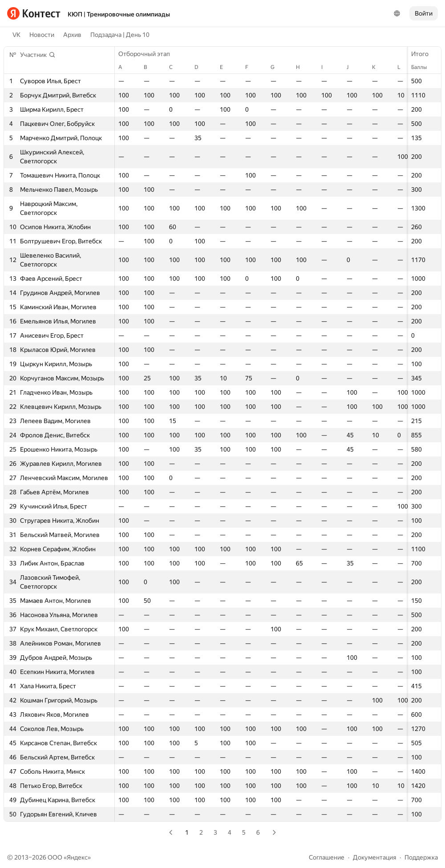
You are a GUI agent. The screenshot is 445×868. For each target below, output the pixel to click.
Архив (72, 35)
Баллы (423, 67)
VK (16, 35)
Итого (424, 54)
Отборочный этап (149, 54)
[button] (38, 55)
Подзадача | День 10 (120, 35)
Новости (42, 35)
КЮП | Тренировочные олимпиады (119, 14)
